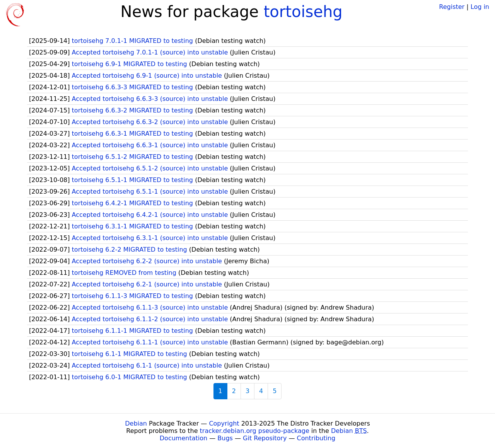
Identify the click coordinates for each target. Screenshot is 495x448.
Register (452, 7)
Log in (480, 7)
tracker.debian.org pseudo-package (255, 431)
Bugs (225, 438)
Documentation (183, 438)
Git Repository (265, 438)
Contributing (316, 438)
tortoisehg (303, 12)
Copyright (224, 423)
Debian (136, 423)
